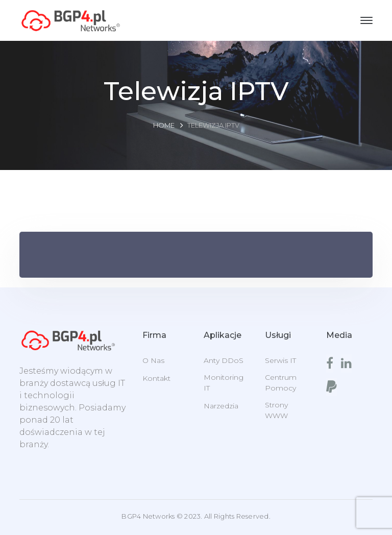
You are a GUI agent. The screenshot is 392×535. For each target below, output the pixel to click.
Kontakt (156, 378)
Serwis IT (280, 360)
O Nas (153, 360)
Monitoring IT (224, 383)
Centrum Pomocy (281, 383)
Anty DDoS (224, 360)
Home (164, 125)
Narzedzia (221, 406)
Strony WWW (276, 410)
